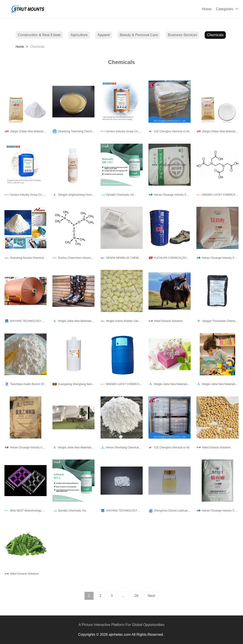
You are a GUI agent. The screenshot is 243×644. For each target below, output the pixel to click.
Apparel (104, 35)
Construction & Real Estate (39, 35)
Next (151, 596)
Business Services (182, 35)
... (123, 596)
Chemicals (215, 35)
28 (136, 596)
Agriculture (79, 35)
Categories (225, 9)
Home (207, 9)
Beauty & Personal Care (139, 35)
